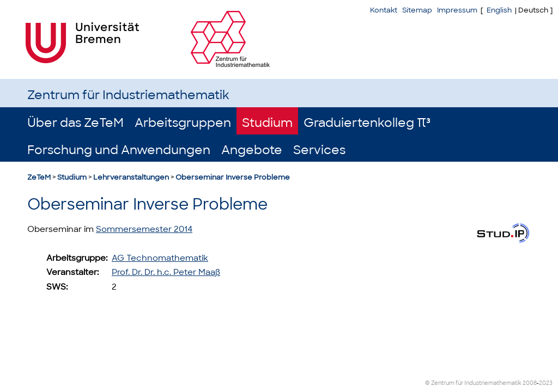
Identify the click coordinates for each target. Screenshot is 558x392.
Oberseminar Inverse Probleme (233, 177)
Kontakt (384, 10)
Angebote (252, 150)
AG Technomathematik (160, 258)
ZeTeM (39, 177)
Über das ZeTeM (75, 123)
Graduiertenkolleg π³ (367, 123)
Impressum (457, 10)
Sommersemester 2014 (144, 229)
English (499, 10)
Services (319, 150)
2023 (546, 383)
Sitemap (417, 10)
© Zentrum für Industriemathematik (473, 383)
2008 (530, 383)
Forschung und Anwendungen (119, 150)
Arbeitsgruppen (183, 123)
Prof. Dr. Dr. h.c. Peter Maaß (166, 272)
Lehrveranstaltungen (131, 177)
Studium (267, 123)
